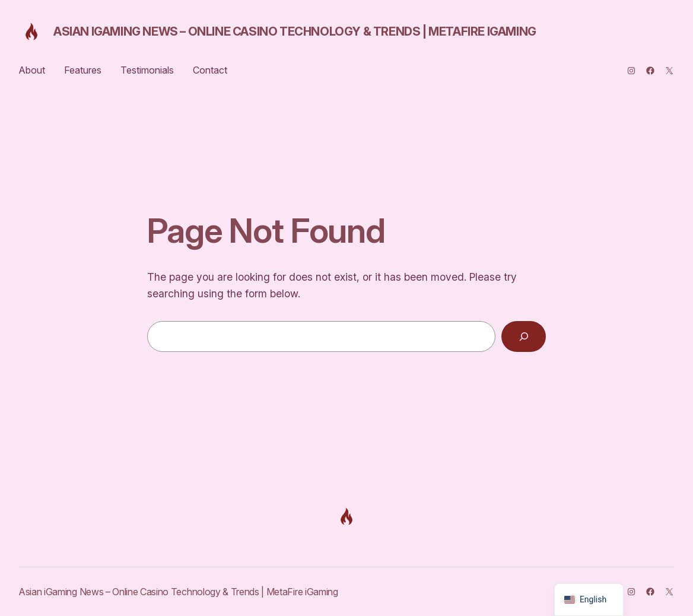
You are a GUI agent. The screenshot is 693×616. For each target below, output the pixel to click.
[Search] (524, 336)
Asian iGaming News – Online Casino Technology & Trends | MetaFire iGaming (295, 31)
